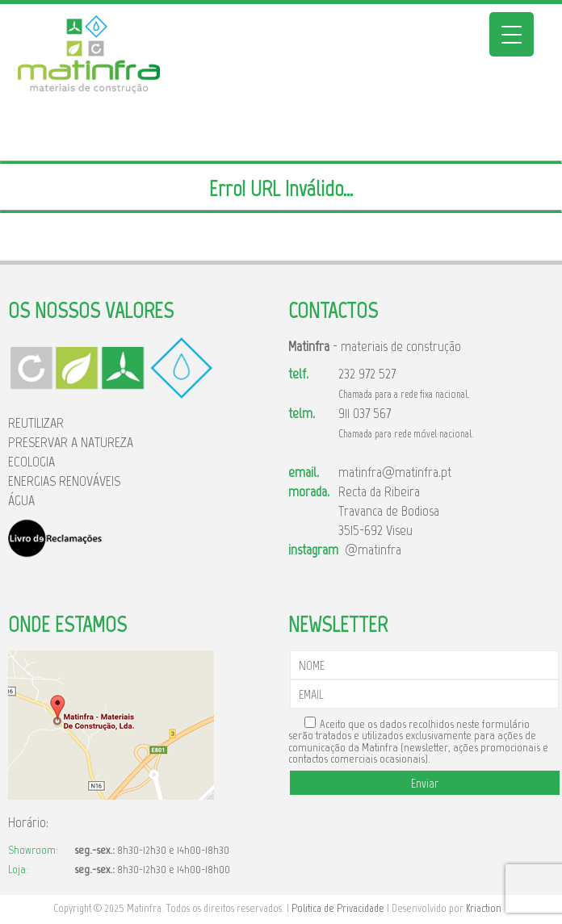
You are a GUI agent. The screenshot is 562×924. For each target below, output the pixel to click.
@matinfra (370, 550)
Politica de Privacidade (338, 908)
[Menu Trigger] (512, 34)
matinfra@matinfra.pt (395, 472)
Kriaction (484, 908)
